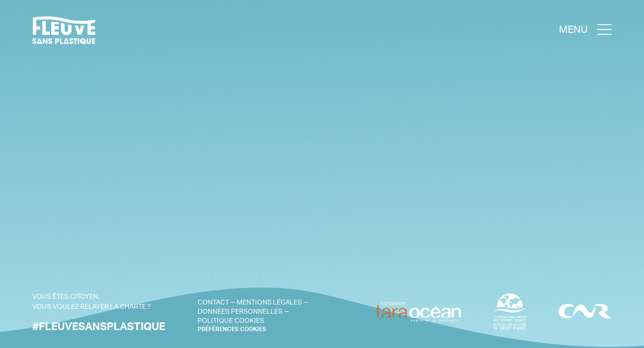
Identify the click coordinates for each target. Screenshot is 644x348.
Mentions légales (269, 302)
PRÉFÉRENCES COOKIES (232, 329)
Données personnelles (240, 311)
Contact (213, 302)
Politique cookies (231, 320)
